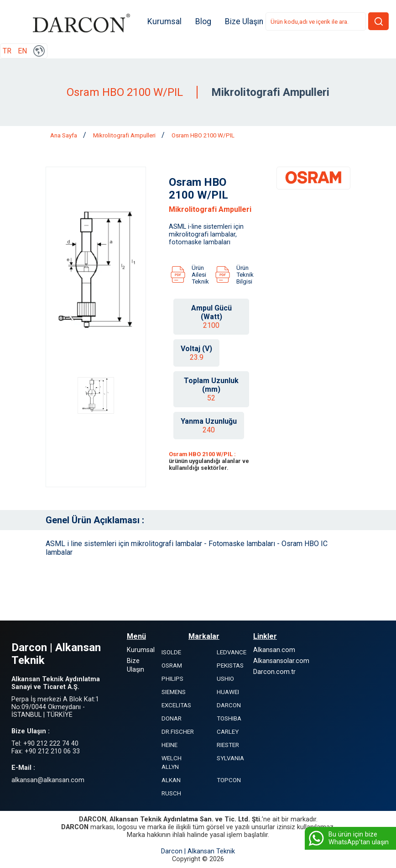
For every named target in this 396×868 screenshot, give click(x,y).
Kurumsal (166, 22)
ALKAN (171, 781)
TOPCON (229, 781)
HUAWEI (228, 692)
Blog (205, 22)
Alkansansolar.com (281, 661)
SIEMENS (174, 692)
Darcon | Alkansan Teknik (198, 852)
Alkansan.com (274, 650)
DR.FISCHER (178, 732)
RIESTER (228, 745)
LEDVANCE (232, 653)
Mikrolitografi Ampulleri (125, 136)
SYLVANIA (230, 759)
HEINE (169, 745)
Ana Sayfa (64, 136)
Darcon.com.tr (274, 672)
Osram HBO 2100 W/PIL (203, 136)
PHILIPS (172, 679)
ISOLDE (171, 653)
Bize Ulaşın (245, 22)
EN (22, 51)
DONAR (172, 719)
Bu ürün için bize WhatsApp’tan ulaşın (348, 838)
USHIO (225, 679)
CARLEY (228, 732)
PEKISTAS (230, 666)
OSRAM (172, 666)
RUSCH (171, 794)
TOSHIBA (229, 719)
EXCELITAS (176, 706)
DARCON (229, 706)
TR (7, 51)
